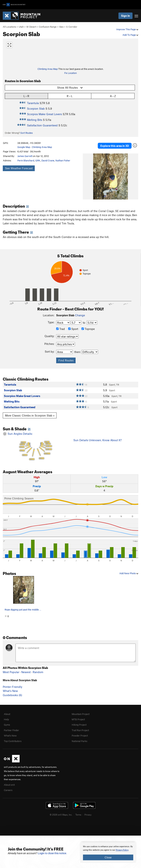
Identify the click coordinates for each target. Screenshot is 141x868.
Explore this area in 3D (115, 146)
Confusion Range (48, 27)
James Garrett (25, 156)
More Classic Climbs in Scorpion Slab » (30, 415)
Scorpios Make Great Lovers (44, 114)
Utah (21, 27)
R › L (70, 96)
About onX (9, 785)
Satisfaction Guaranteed (42, 125)
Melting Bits (35, 120)
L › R (26, 96)
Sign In (125, 16)
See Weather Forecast (19, 168)
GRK (38, 160)
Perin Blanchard (26, 160)
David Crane (48, 160)
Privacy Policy (122, 850)
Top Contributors (13, 741)
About (7, 714)
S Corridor (72, 27)
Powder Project (80, 736)
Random (38, 672)
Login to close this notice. (52, 853)
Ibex (61, 27)
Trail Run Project (80, 730)
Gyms (7, 725)
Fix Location (70, 73)
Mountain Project (81, 714)
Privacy (88, 815)
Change (80, 315)
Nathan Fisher (63, 160)
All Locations (9, 27)
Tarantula (33, 103)
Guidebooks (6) (12, 695)
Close (108, 857)
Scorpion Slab (36, 108)
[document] (108, 853)
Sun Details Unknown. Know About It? (97, 440)
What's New (10, 691)
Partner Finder (11, 730)
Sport (73, 329)
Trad (61, 329)
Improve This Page (127, 29)
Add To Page (130, 35)
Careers (8, 790)
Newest (26, 672)
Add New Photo (129, 573)
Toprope (88, 329)
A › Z (113, 96)
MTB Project (78, 719)
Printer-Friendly (12, 687)
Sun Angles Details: (35, 447)
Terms (78, 815)
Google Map (24, 147)
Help (6, 719)
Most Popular (11, 672)
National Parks (79, 741)
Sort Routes (27, 133)
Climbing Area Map (48, 69)
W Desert (31, 27)
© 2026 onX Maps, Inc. (61, 815)
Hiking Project (79, 725)
